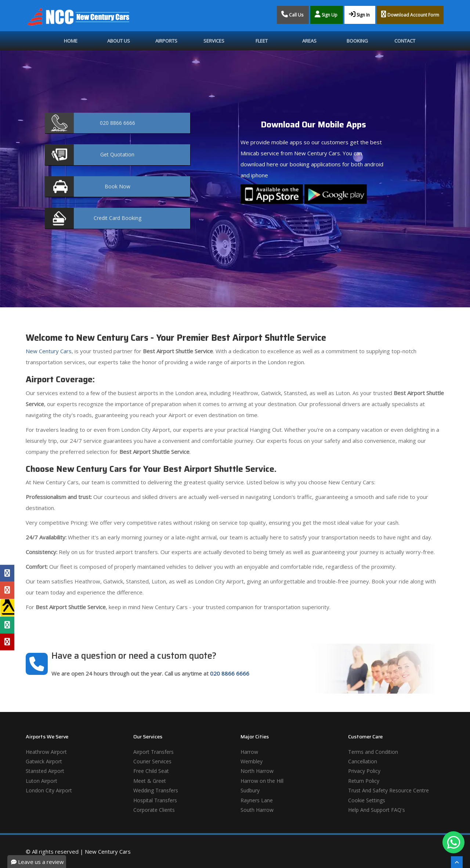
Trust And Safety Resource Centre (388, 790)
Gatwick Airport (44, 761)
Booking (357, 41)
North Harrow (257, 771)
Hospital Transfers (155, 800)
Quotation (117, 154)
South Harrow (257, 810)
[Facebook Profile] (7, 573)
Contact (405, 41)
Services (214, 41)
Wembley (252, 761)
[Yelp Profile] (7, 642)
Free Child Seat (151, 771)
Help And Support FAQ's (377, 810)
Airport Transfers (153, 752)
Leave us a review (37, 862)
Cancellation (363, 761)
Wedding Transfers (156, 790)
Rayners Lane (257, 800)
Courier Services (152, 761)
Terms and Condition (373, 752)
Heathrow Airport (46, 752)
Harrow (249, 752)
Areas (309, 41)
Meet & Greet (150, 781)
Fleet (262, 41)
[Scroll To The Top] (457, 862)
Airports (166, 41)
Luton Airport (41, 781)
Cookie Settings (367, 800)
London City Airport (49, 790)
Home (71, 41)
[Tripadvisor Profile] (7, 625)
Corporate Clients (154, 810)
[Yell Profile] (7, 608)
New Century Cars (49, 351)
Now (117, 186)
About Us (119, 41)
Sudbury (250, 790)
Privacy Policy (364, 771)
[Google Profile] (7, 590)
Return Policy (364, 781)
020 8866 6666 (230, 673)
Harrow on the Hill (262, 781)
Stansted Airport (45, 771)
